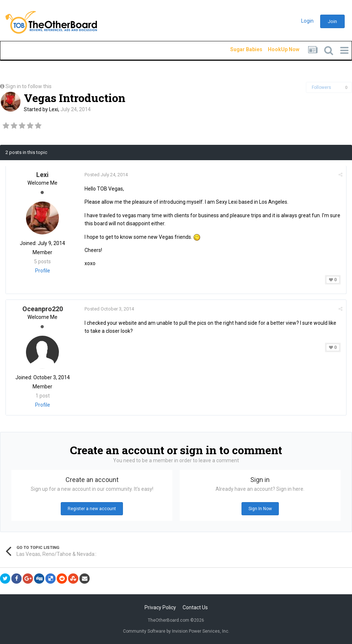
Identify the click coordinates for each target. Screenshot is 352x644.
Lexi (54, 109)
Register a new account (92, 509)
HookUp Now (275, 49)
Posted (106, 175)
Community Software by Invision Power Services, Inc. (176, 631)
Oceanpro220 (43, 309)
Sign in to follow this (29, 86)
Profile (43, 271)
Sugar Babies (237, 49)
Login (307, 21)
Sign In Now (260, 509)
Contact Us (195, 607)
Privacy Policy (160, 607)
